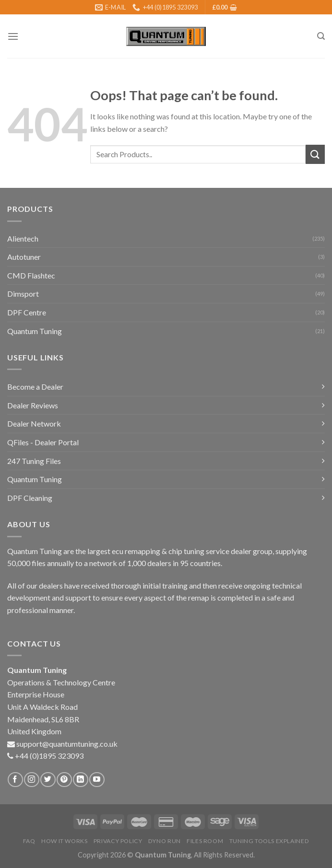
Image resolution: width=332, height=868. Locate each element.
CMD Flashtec (31, 275)
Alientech (23, 238)
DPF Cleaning (30, 498)
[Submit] (315, 154)
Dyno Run (165, 841)
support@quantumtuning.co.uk (67, 744)
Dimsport (23, 294)
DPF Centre (27, 312)
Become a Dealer (35, 387)
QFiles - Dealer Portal (43, 442)
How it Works (64, 841)
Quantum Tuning (35, 331)
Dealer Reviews (33, 405)
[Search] (321, 36)
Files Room (205, 841)
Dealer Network (34, 423)
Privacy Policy (118, 841)
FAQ (29, 841)
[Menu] (13, 36)
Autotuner (24, 257)
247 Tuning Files (34, 461)
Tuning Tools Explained (269, 841)
